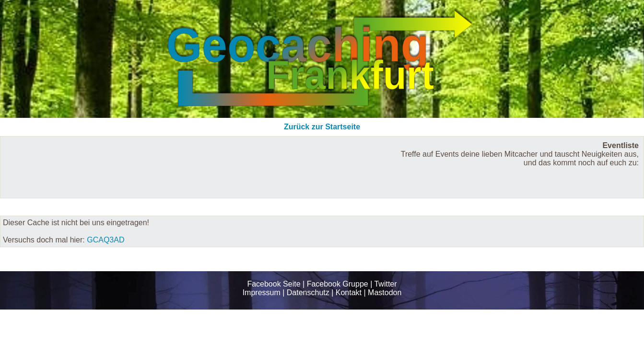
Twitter (385, 284)
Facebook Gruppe (338, 284)
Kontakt (349, 293)
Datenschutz (308, 293)
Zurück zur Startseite (322, 127)
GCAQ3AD (105, 240)
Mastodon (385, 293)
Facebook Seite (274, 284)
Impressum (262, 293)
